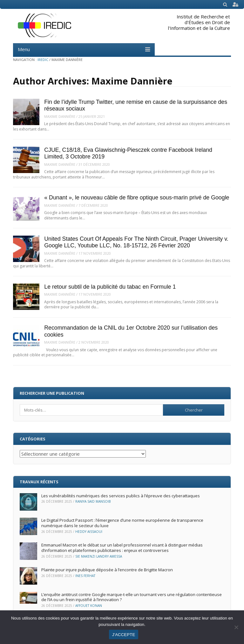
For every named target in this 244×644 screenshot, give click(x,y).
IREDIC (43, 60)
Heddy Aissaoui (89, 532)
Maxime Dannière (60, 116)
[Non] (236, 627)
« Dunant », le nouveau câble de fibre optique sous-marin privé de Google (137, 198)
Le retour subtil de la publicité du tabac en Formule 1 (110, 287)
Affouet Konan (89, 606)
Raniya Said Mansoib (93, 501)
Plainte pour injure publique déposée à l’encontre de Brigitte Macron (107, 570)
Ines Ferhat (85, 576)
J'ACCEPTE (124, 635)
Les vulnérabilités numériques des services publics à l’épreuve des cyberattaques (121, 496)
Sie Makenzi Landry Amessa (99, 556)
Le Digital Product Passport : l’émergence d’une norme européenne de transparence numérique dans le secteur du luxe (122, 523)
